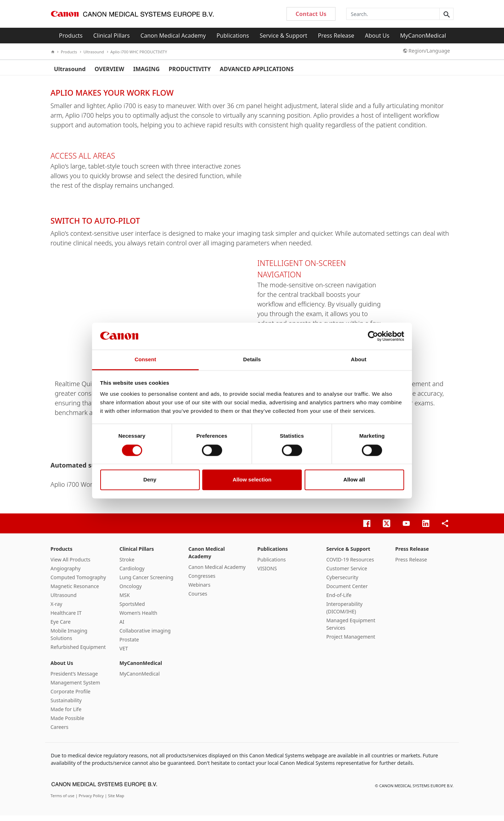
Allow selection (252, 480)
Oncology (131, 592)
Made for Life (66, 715)
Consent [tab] (146, 360)
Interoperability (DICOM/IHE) (344, 613)
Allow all (354, 480)
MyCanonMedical (423, 36)
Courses (198, 599)
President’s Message (74, 679)
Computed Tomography (78, 583)
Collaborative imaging (145, 636)
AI (122, 627)
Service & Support (284, 36)
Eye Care (61, 627)
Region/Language (427, 51)
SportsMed (132, 610)
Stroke (127, 565)
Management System (75, 688)
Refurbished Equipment (78, 653)
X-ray (56, 610)
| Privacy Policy (90, 801)
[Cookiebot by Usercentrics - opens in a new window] (373, 336)
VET (124, 654)
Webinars (199, 590)
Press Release (336, 36)
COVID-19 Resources (350, 565)
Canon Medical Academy (173, 36)
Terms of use (63, 801)
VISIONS (267, 574)
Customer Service (347, 574)
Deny (150, 480)
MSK (125, 601)
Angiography (66, 574)
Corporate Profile (71, 697)
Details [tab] (252, 360)
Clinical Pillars (112, 36)
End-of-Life (339, 601)
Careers (59, 733)
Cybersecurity (342, 583)
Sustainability (66, 706)
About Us (377, 36)
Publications (233, 36)
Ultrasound (92, 52)
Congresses (202, 582)
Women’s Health (138, 619)
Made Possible (67, 724)
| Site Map (115, 801)
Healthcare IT (66, 619)
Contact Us (311, 14)
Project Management (351, 642)
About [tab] (359, 360)
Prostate (129, 645)
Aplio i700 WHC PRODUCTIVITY (137, 52)
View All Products (70, 565)
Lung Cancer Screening (146, 583)
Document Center (347, 592)
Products (71, 36)
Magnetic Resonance (75, 592)
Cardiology (132, 574)
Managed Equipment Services (351, 630)
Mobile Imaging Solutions (69, 640)
